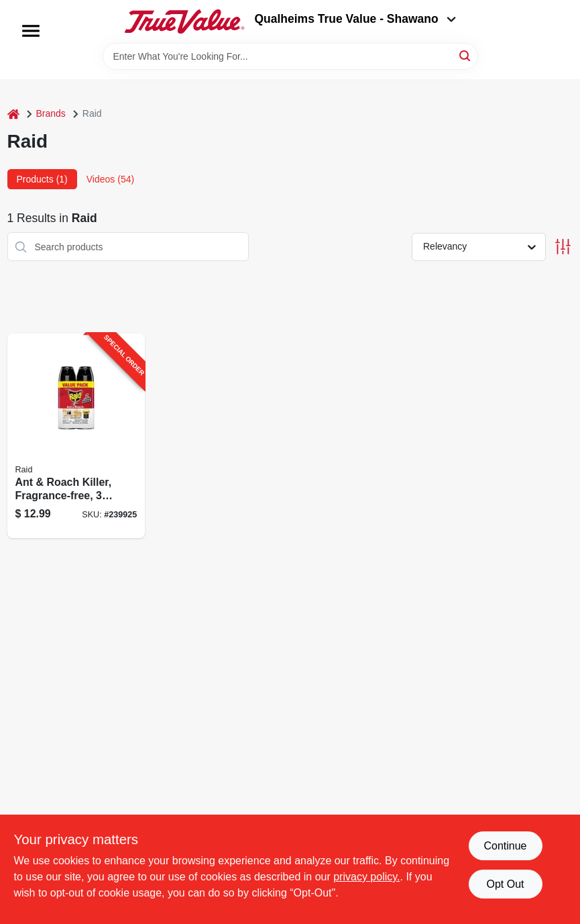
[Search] (466, 55)
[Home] (13, 114)
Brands (51, 113)
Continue (505, 846)
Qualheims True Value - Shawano (355, 19)
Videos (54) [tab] (110, 179)
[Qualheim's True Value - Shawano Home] (184, 21)
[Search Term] (290, 56)
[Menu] (31, 31)
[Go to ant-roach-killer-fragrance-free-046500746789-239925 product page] (76, 436)
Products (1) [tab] (42, 179)
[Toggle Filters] (563, 247)
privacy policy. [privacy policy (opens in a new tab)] (366, 877)
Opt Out (505, 884)
